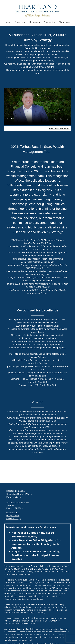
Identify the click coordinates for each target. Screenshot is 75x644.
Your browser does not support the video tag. (37, 106)
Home (8, 22)
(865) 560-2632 (13, 512)
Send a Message (14, 519)
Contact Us (49, 22)
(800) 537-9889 (13, 516)
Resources (35, 22)
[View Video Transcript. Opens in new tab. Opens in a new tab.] (59, 129)
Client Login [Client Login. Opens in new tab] (65, 22)
